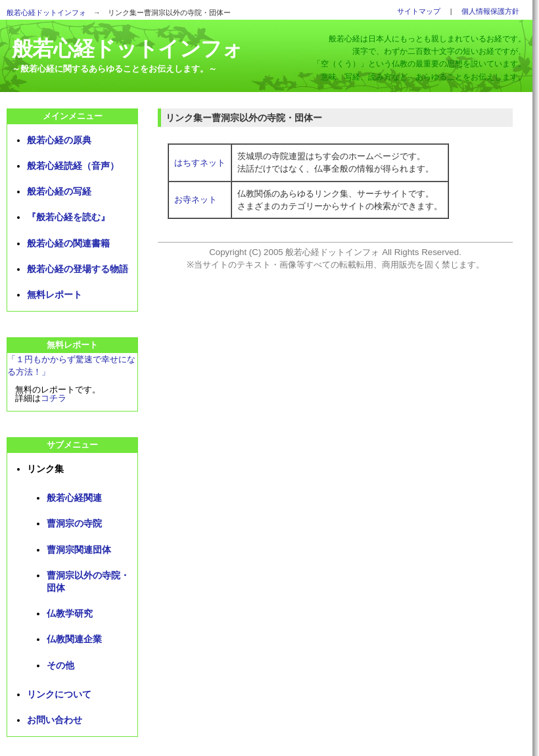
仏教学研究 (70, 613)
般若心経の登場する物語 (78, 269)
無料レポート (55, 295)
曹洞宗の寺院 (74, 523)
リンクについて (59, 694)
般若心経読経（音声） (73, 166)
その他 (60, 665)
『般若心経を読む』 (68, 217)
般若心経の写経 (59, 191)
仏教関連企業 (74, 639)
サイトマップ (419, 11)
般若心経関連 (74, 498)
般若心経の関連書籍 (68, 243)
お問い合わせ (55, 720)
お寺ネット (196, 200)
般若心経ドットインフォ (46, 12)
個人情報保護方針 (490, 11)
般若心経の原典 (59, 140)
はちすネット (200, 163)
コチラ (54, 398)
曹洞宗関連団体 (79, 550)
